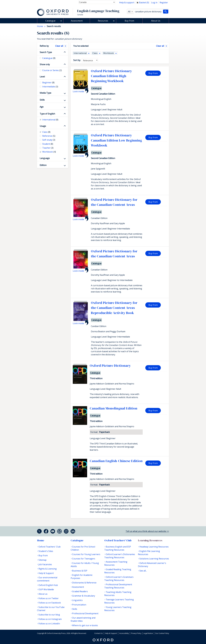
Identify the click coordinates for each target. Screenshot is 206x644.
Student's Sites (46, 551)
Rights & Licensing (48, 569)
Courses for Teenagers (84, 559)
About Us (156, 21)
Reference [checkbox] (49, 136)
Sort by (77, 60)
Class (95, 53)
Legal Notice (148, 633)
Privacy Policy (136, 633)
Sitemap (43, 560)
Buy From (129, 21)
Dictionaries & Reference (84, 583)
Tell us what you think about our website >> (147, 531)
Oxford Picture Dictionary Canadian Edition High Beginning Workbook (111, 76)
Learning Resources (150, 540)
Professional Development (85, 613)
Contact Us (99, 633)
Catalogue (50, 21)
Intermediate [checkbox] (50, 87)
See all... (143, 571)
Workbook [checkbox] (49, 152)
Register (164, 2)
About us (43, 594)
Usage (43, 126)
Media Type (45, 93)
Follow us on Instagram (50, 619)
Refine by (44, 46)
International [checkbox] (50, 120)
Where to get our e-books (85, 625)
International (80, 53)
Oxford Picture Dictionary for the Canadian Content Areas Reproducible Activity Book (114, 308)
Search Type (46, 52)
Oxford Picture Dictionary (110, 366)
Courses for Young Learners (86, 554)
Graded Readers (80, 591)
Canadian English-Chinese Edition (116, 461)
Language (45, 158)
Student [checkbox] (48, 144)
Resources (103, 21)
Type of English (47, 114)
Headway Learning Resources (154, 547)
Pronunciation (79, 605)
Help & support (127, 2)
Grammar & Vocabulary (84, 596)
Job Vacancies (45, 564)
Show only (45, 64)
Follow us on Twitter (49, 598)
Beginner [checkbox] (48, 83)
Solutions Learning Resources (154, 559)
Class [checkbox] (46, 132)
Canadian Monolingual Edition (114, 408)
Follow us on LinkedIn (49, 624)
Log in (154, 2)
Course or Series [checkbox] (52, 70)
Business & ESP (80, 571)
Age (42, 107)
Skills (42, 100)
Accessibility (124, 633)
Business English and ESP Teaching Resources (118, 548)
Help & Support (46, 573)
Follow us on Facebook (50, 603)
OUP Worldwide (46, 589)
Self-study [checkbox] (49, 140)
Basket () (143, 2)
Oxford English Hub (48, 585)
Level (42, 77)
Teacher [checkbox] (48, 148)
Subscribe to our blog (49, 615)
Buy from (153, 73)
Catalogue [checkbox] (49, 58)
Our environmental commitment (47, 579)
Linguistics (77, 600)
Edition (43, 165)
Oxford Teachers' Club (50, 547)
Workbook (109, 53)
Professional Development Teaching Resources (118, 586)
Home (41, 540)
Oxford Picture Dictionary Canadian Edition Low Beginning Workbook (116, 140)
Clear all (160, 46)
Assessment (77, 21)
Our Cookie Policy (162, 633)
